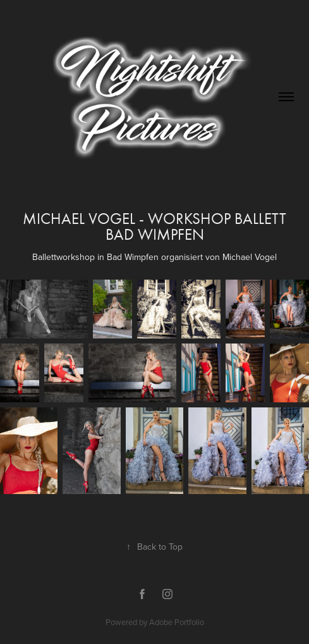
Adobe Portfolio (177, 622)
